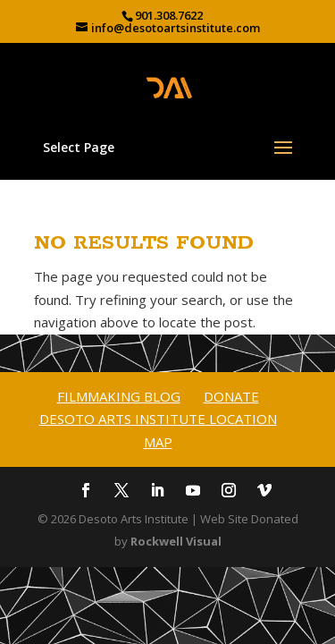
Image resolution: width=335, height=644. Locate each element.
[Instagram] (229, 492)
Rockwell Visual (176, 541)
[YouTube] (193, 492)
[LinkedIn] (157, 492)
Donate (231, 396)
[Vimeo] (264, 492)
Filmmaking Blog (119, 396)
